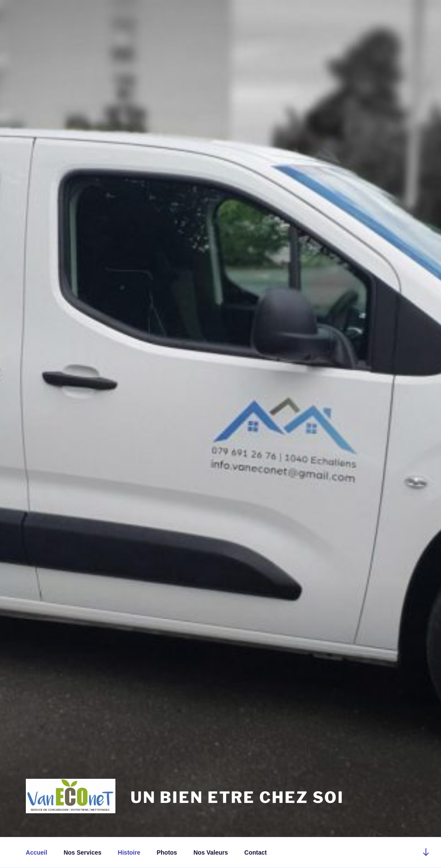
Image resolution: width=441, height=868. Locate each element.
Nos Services (83, 852)
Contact (255, 852)
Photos (167, 852)
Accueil (37, 852)
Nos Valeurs (211, 852)
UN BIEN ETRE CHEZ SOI (237, 797)
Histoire (129, 852)
